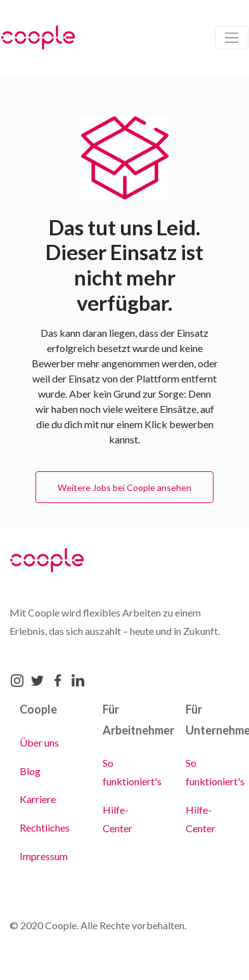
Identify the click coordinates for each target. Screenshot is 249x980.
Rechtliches (45, 827)
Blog (30, 771)
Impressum (44, 856)
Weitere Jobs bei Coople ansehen (124, 487)
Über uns (39, 742)
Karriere (38, 799)
